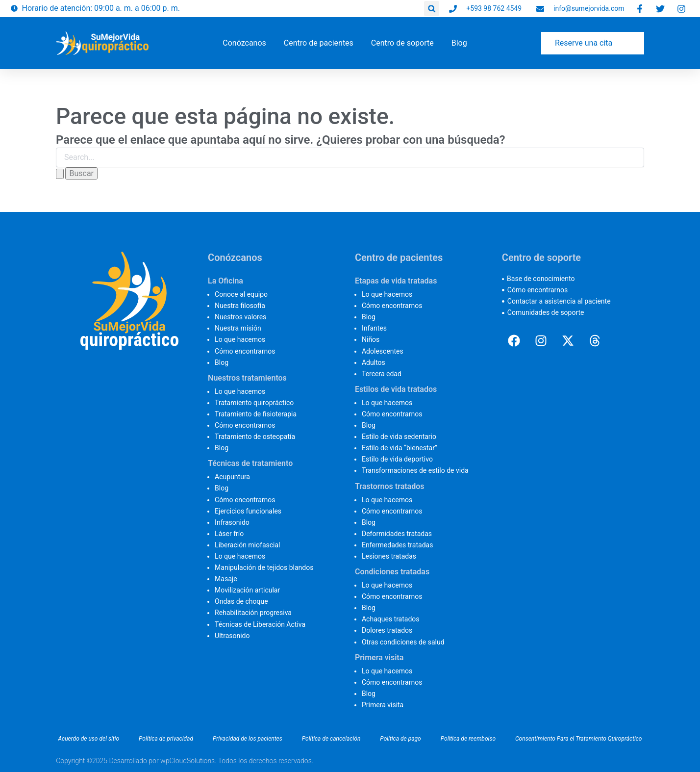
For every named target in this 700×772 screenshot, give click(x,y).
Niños (371, 339)
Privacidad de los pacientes (248, 739)
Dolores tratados (387, 630)
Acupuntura (232, 477)
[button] (432, 9)
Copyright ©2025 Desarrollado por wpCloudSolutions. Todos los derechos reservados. (185, 761)
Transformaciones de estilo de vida (415, 470)
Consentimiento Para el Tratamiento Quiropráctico (578, 739)
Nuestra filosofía (240, 306)
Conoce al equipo (241, 294)
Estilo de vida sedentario (399, 437)
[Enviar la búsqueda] (60, 174)
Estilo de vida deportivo (397, 459)
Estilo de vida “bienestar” (400, 448)
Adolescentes (383, 351)
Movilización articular (247, 590)
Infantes (374, 328)
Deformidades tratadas (397, 534)
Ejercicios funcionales (248, 511)
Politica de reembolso (468, 739)
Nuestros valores (240, 317)
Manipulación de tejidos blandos (264, 567)
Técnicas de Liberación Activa (260, 624)
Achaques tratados (391, 619)
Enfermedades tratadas (397, 545)
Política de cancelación (331, 739)
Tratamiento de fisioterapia (256, 414)
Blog (222, 362)
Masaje (226, 579)
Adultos (374, 362)
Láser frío (229, 534)
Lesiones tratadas (389, 556)
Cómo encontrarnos (245, 351)
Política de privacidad (166, 739)
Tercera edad (382, 374)
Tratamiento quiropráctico (254, 403)
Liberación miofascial (247, 545)
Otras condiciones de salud (403, 642)
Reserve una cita (584, 43)
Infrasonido (232, 522)
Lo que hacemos (240, 339)
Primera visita (383, 705)
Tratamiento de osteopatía (255, 437)
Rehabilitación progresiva (253, 613)
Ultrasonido (232, 636)
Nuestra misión (238, 328)
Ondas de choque (241, 601)
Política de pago (400, 739)
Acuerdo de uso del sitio (88, 739)
